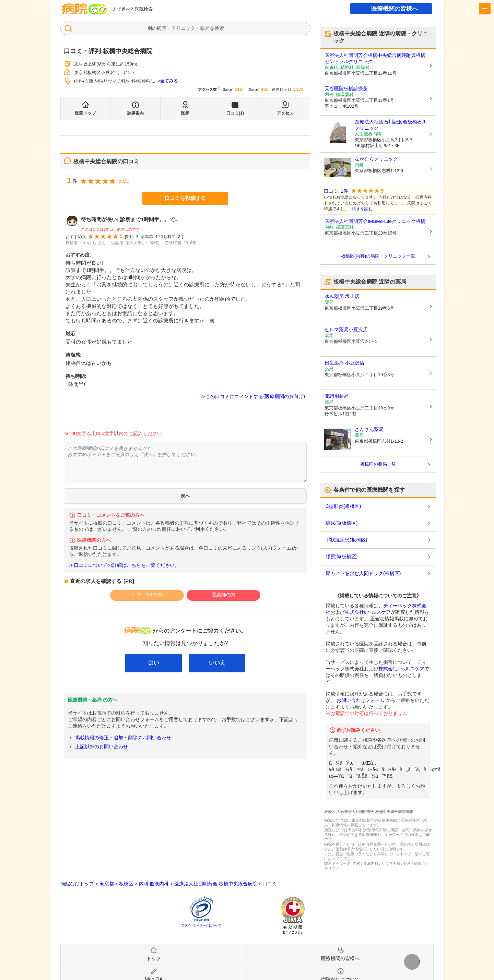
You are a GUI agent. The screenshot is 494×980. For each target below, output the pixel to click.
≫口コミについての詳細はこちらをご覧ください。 (124, 565)
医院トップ (85, 113)
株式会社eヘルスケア (368, 612)
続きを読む (362, 209)
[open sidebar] (485, 9)
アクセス (285, 113)
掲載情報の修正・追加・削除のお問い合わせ (123, 738)
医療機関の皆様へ (395, 9)
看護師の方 (224, 595)
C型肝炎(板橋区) (343, 506)
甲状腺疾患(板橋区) (346, 540)
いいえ (217, 663)
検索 (219, 28)
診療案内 (136, 113)
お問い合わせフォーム (361, 700)
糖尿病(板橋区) (342, 523)
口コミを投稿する (185, 198)
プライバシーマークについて (201, 925)
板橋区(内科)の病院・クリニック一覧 (378, 256)
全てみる (169, 81)
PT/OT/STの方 (147, 595)
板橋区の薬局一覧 (378, 464)
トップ (154, 958)
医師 (185, 113)
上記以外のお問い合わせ (102, 746)
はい (154, 663)
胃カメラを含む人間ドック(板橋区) (363, 573)
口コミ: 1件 (336, 191)
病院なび (84, 9)
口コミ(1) (235, 113)
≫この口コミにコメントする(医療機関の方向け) (253, 396)
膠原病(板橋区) (342, 557)
